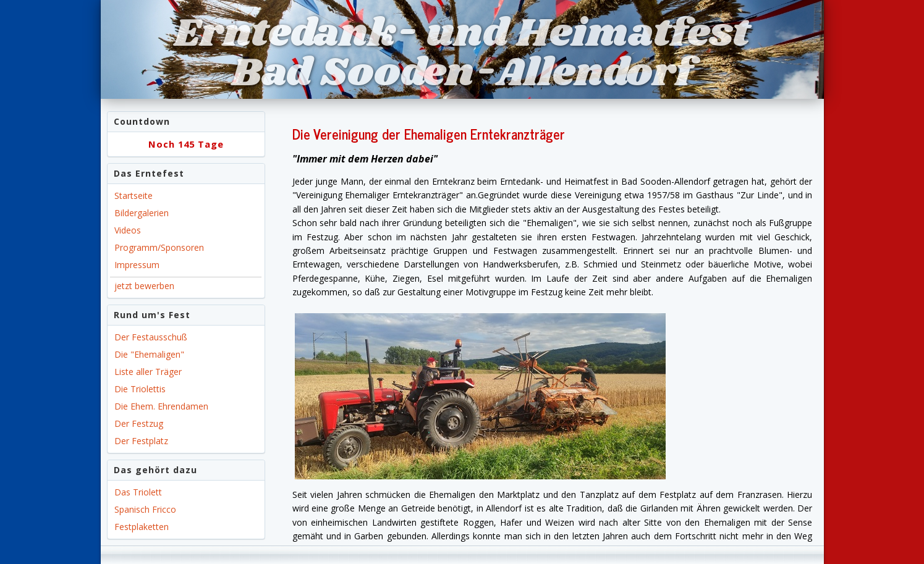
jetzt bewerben (144, 286)
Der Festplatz (141, 441)
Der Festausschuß (151, 337)
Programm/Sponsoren (159, 247)
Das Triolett (138, 492)
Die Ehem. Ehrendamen (161, 406)
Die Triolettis (140, 389)
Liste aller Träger (148, 372)
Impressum (137, 265)
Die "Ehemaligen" (149, 354)
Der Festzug (139, 423)
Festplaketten (142, 527)
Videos (128, 230)
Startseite (134, 196)
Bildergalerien (142, 213)
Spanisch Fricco (145, 509)
